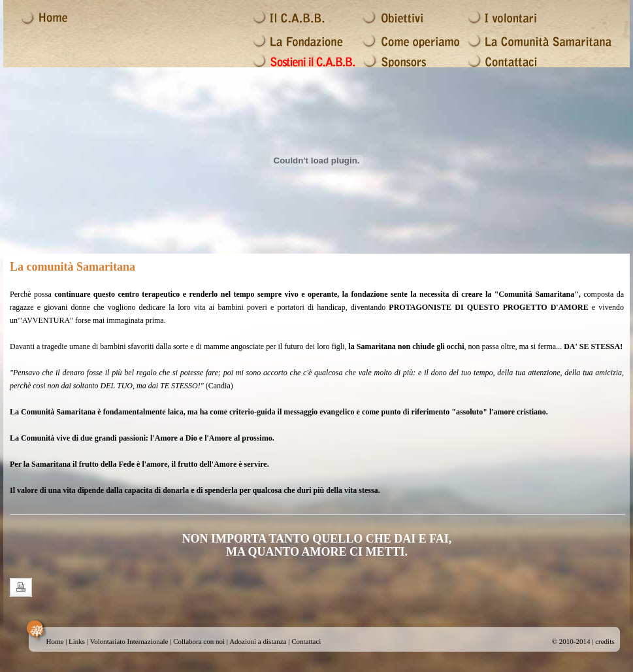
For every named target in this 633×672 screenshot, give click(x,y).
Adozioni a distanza (258, 641)
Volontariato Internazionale (129, 641)
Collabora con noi (199, 641)
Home (55, 641)
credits (605, 641)
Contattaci (306, 641)
